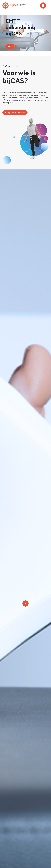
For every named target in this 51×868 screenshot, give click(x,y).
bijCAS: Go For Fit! (14, 6)
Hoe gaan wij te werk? (15, 113)
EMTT (11, 46)
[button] (3, 33)
